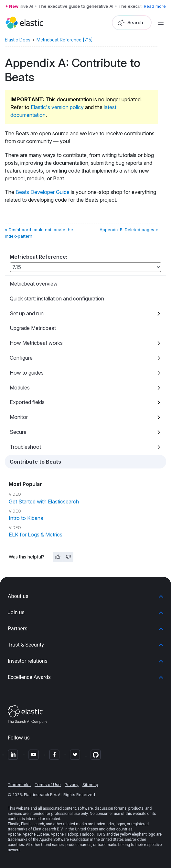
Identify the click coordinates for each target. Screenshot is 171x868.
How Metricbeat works (36, 343)
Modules (20, 388)
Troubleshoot (25, 447)
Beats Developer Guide (43, 192)
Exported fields (27, 402)
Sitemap (90, 785)
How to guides (27, 373)
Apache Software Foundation (64, 840)
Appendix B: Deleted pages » (129, 230)
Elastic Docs (18, 40)
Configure (21, 358)
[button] (85, 596)
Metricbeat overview (34, 284)
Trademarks (19, 785)
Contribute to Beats (35, 462)
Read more (155, 6)
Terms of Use (48, 785)
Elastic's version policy (57, 107)
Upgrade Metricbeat (33, 328)
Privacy (72, 785)
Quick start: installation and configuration (57, 299)
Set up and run (27, 313)
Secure (18, 432)
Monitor (19, 417)
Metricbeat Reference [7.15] (65, 40)
